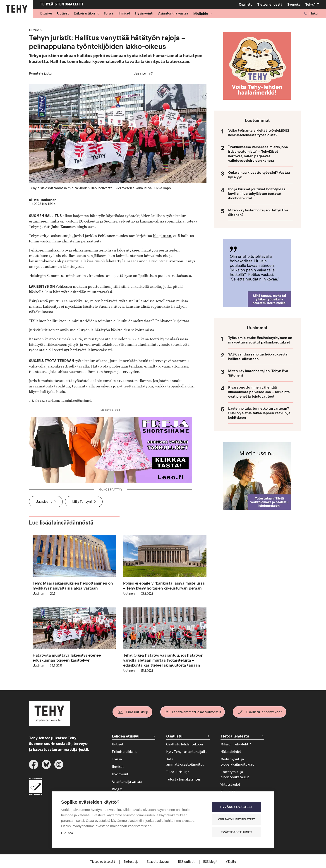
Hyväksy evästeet (238, 807)
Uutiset (63, 14)
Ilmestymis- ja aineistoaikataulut (235, 775)
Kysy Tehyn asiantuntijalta (187, 752)
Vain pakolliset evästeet (238, 820)
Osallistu (246, 5)
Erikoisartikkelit (86, 14)
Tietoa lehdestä (270, 4)
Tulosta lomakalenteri (184, 779)
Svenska (294, 5)
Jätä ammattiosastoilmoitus (185, 762)
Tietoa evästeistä (103, 862)
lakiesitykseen (129, 250)
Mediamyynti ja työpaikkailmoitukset (237, 762)
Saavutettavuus (159, 862)
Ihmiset (124, 14)
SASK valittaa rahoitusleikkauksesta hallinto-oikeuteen (258, 357)
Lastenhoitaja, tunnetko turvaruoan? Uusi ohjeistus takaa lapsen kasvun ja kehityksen (259, 413)
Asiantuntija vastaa (173, 14)
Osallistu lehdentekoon (264, 712)
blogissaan (86, 227)
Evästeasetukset (238, 832)
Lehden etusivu (126, 736)
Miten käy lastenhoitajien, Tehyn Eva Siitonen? (258, 213)
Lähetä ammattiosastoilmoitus (197, 712)
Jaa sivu (140, 73)
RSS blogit (211, 862)
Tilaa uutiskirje (137, 712)
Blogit (117, 789)
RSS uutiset (187, 862)
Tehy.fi (310, 5)
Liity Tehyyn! (82, 502)
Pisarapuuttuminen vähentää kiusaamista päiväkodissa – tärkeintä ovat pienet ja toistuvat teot (259, 392)
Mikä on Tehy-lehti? (236, 744)
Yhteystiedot (230, 785)
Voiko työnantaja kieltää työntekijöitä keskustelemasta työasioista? (259, 133)
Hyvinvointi (144, 14)
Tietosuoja (131, 862)
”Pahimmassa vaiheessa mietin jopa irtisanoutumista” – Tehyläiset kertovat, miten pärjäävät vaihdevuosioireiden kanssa (258, 154)
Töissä (109, 14)
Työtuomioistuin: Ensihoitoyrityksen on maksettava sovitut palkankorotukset (260, 340)
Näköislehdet (231, 752)
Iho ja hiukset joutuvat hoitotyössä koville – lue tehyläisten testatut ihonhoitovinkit (257, 194)
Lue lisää (67, 833)
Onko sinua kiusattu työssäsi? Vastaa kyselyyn (259, 175)
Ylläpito (231, 862)
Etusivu (46, 14)
